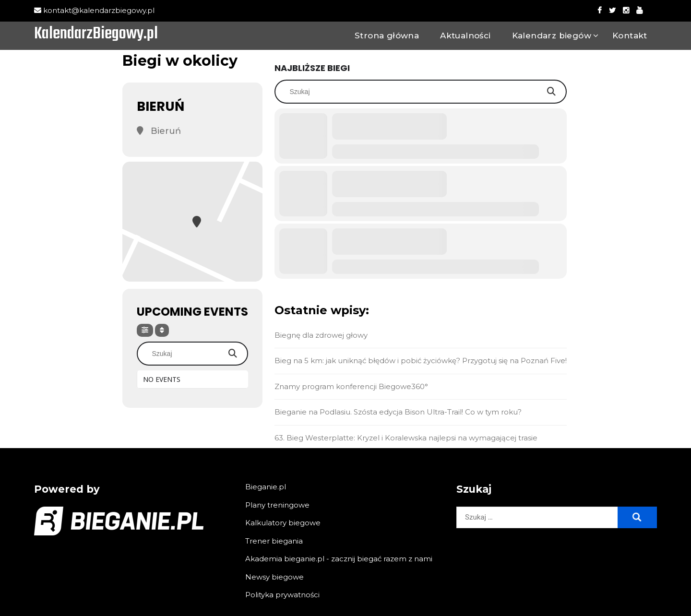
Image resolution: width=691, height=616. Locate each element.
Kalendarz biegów (552, 36)
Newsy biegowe (274, 577)
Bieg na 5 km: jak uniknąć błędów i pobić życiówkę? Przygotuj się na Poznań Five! (421, 361)
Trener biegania (274, 541)
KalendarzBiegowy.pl (96, 35)
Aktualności (465, 36)
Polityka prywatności (282, 595)
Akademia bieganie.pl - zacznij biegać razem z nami (339, 559)
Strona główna (387, 36)
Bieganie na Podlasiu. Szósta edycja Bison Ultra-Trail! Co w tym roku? (398, 412)
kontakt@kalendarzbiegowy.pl (94, 10)
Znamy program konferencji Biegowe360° (351, 386)
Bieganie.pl (266, 487)
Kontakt (630, 36)
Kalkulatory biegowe (283, 523)
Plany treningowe (277, 505)
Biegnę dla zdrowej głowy (321, 335)
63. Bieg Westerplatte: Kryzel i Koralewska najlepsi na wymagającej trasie (406, 438)
